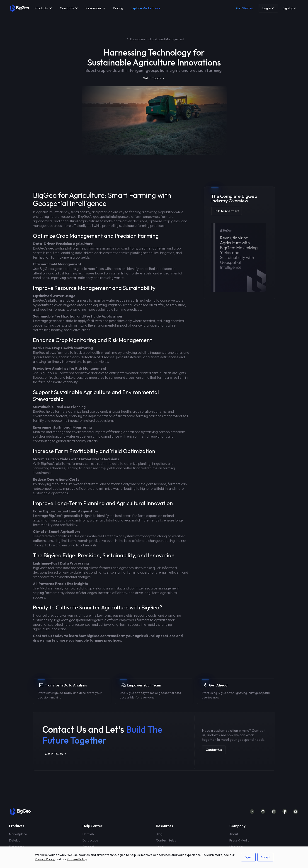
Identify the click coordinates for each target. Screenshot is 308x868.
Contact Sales (166, 840)
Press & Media (239, 840)
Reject (248, 857)
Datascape (90, 840)
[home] (19, 8)
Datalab (15, 840)
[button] (43, 8)
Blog (159, 834)
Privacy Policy (45, 859)
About (234, 834)
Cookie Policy (77, 859)
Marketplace (18, 834)
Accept (265, 857)
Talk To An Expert (227, 211)
